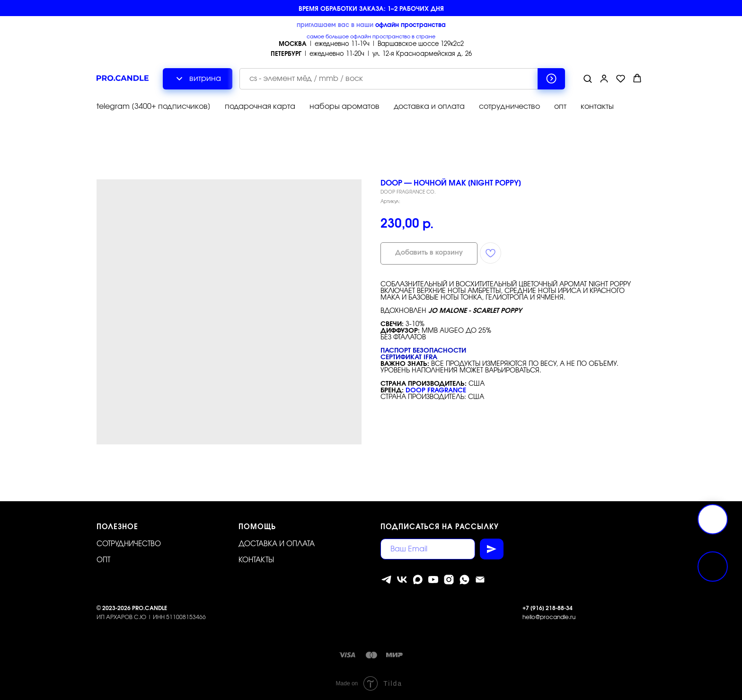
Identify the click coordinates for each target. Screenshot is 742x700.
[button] (587, 78)
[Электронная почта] (480, 580)
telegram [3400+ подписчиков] (154, 106)
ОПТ (103, 560)
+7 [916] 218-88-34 (548, 608)
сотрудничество (509, 106)
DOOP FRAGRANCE (436, 390)
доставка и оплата (429, 106)
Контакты (256, 560)
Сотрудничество (129, 544)
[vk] (402, 580)
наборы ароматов (344, 106)
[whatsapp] (464, 580)
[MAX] (418, 580)
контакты (597, 106)
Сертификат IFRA (409, 357)
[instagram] (449, 580)
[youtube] (433, 580)
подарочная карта (260, 106)
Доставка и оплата (277, 544)
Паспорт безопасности (423, 351)
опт (560, 106)
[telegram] (386, 580)
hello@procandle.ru (549, 617)
